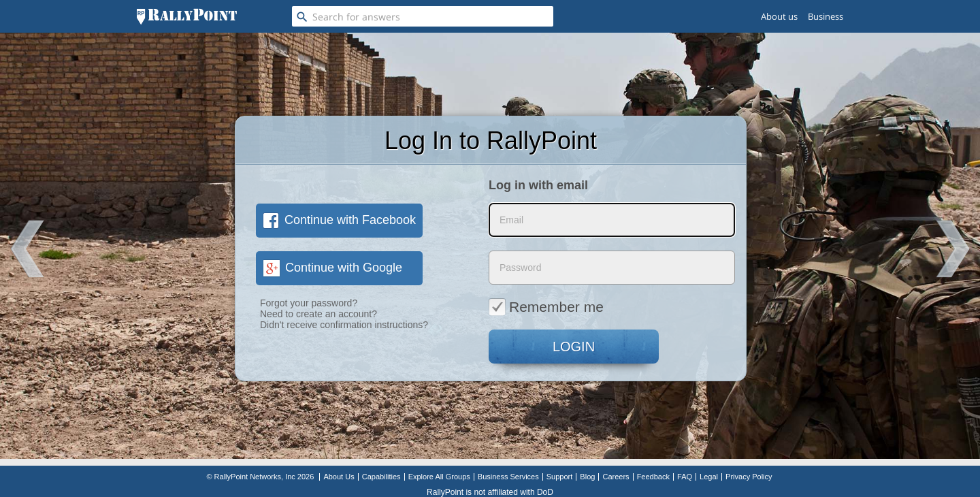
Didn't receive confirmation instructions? (344, 325)
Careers (616, 477)
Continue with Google (332, 268)
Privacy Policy (749, 477)
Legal (709, 477)
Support (560, 477)
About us (779, 16)
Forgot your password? (309, 303)
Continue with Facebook (339, 220)
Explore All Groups (439, 477)
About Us (339, 477)
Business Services (508, 477)
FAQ (685, 477)
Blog (587, 477)
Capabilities (381, 477)
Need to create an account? (318, 314)
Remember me (546, 306)
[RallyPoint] (187, 16)
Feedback (653, 477)
